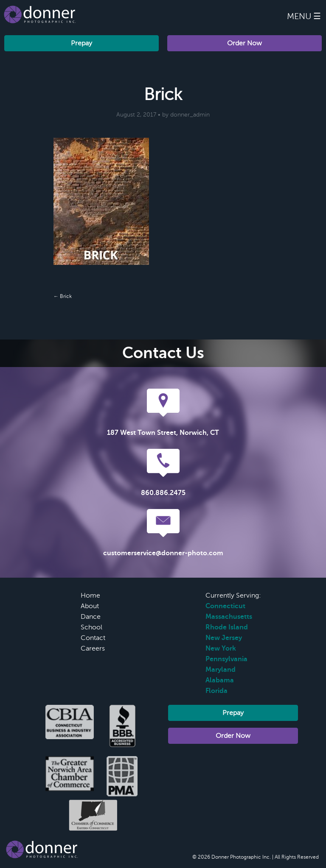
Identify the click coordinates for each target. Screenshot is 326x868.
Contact (93, 638)
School (91, 627)
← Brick (63, 296)
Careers (93, 648)
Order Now (244, 43)
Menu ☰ (304, 16)
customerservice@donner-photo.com (163, 553)
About (90, 606)
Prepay (81, 43)
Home (90, 595)
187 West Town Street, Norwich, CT (163, 433)
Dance (91, 617)
